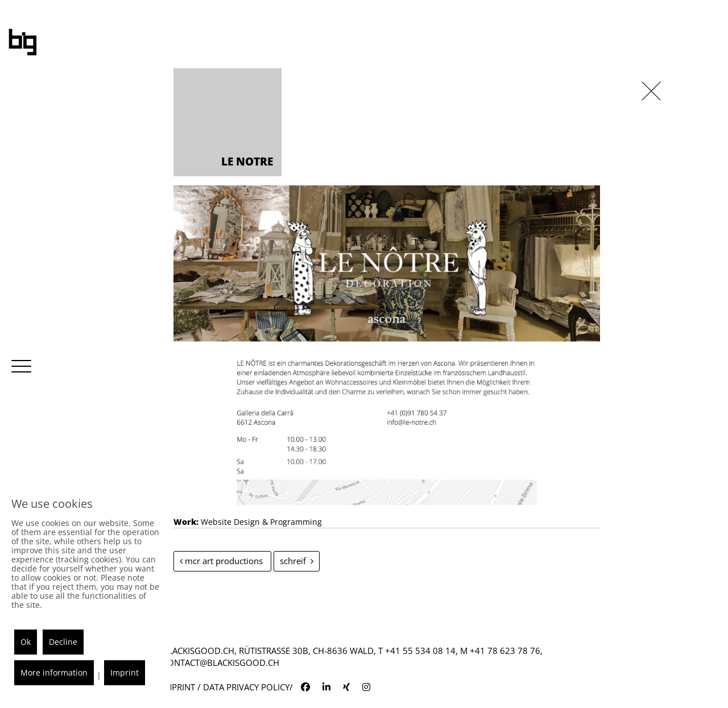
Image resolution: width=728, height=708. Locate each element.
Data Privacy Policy (246, 687)
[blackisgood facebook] (305, 687)
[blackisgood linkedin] (326, 687)
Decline (63, 642)
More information (54, 672)
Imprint (179, 687)
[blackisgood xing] (346, 687)
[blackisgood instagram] (366, 687)
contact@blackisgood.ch (221, 663)
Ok (26, 642)
